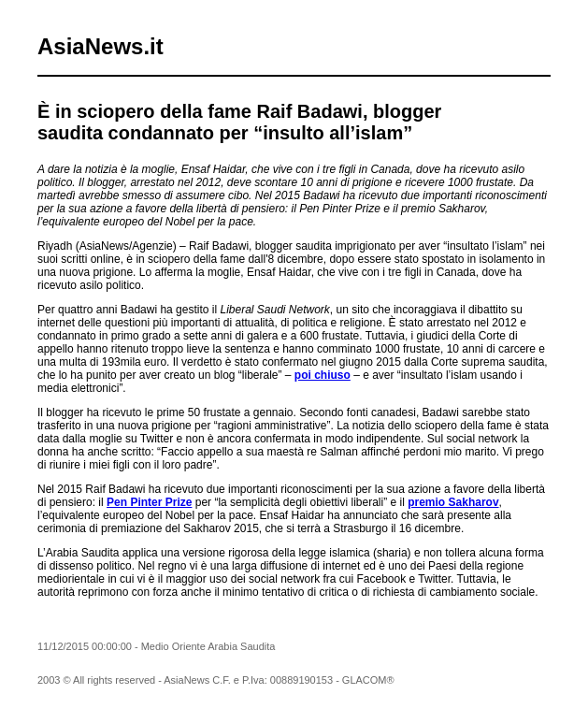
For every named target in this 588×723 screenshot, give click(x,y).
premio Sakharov (453, 502)
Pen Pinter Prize (149, 502)
